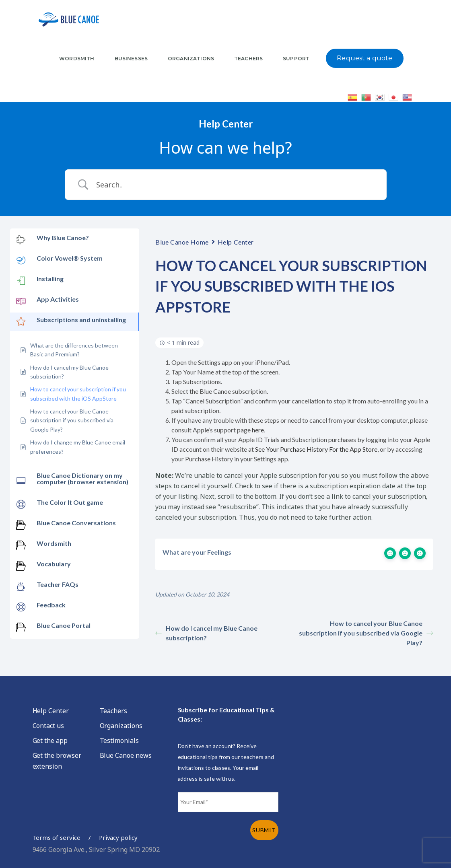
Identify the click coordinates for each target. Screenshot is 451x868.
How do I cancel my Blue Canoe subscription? (206, 633)
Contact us (48, 726)
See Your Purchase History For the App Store (316, 449)
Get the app (50, 740)
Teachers (114, 711)
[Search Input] (236, 185)
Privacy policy (118, 837)
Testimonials (119, 740)
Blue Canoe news (126, 755)
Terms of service (57, 837)
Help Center (236, 242)
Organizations (121, 726)
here (258, 430)
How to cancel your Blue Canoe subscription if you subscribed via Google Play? (366, 633)
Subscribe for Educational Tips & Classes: (226, 714)
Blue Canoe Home (182, 242)
